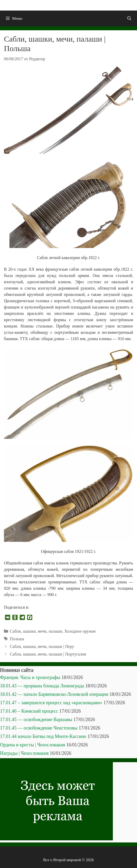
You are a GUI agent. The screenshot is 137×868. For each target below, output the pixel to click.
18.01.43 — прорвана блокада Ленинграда (42, 686)
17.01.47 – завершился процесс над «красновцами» (51, 703)
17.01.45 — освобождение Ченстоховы (39, 728)
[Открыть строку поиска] (129, 18)
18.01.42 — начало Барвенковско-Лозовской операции (54, 694)
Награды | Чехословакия (24, 753)
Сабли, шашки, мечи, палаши (36, 631)
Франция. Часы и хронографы (30, 677)
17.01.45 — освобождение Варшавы (36, 720)
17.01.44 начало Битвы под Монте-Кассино (43, 736)
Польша (17, 639)
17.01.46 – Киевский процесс (29, 711)
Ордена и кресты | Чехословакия (33, 745)
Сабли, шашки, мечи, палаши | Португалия (48, 654)
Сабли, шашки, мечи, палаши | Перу (42, 646)
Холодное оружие (80, 631)
